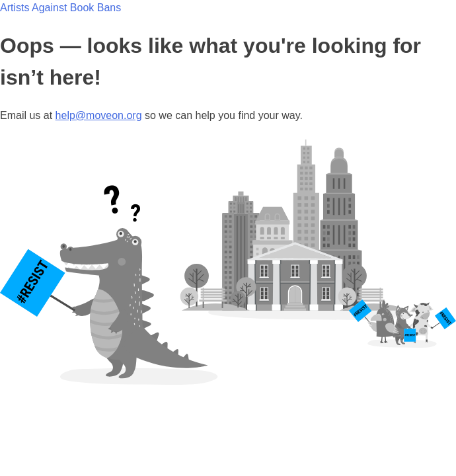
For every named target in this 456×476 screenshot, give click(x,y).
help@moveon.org (99, 115)
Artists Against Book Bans (60, 8)
